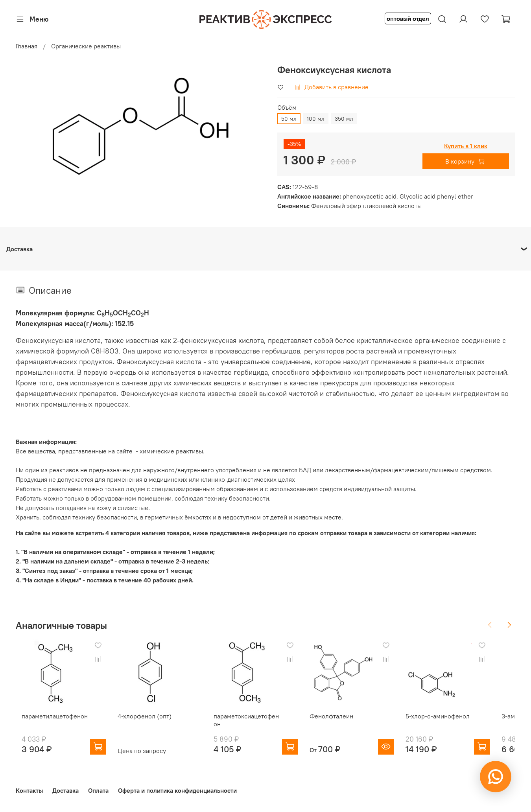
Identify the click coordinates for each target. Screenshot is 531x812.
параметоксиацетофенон (256, 722)
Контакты (29, 789)
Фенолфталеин (344, 722)
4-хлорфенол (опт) (145, 722)
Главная (27, 46)
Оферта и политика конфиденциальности (177, 789)
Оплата (98, 789)
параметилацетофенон (49, 722)
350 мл (344, 119)
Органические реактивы (86, 46)
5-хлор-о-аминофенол (457, 722)
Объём (287, 108)
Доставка (65, 789)
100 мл (316, 119)
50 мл (289, 119)
